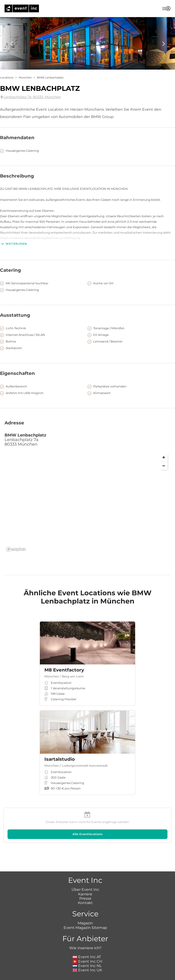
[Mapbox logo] (16, 549)
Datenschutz (105, 973)
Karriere (85, 869)
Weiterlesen (14, 244)
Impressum (69, 973)
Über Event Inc (85, 865)
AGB (86, 973)
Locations (7, 77)
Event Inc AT (87, 932)
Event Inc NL (87, 941)
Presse (85, 874)
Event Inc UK (87, 945)
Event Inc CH (87, 936)
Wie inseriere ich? (85, 923)
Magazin (85, 898)
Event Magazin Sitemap (85, 903)
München (25, 77)
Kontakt (85, 878)
